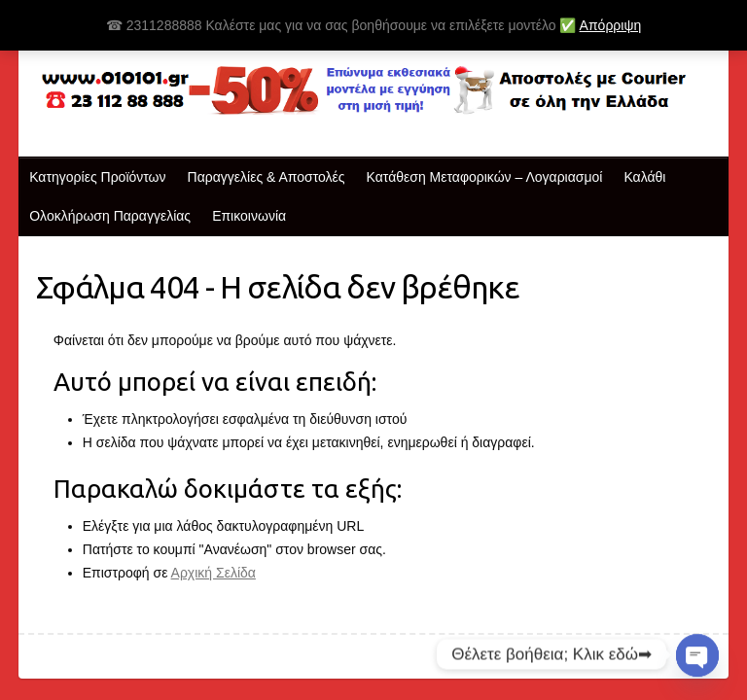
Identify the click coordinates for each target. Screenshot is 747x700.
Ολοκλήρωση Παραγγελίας (110, 216)
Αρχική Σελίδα (213, 573)
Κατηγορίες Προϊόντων (97, 177)
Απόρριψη (611, 25)
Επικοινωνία (249, 216)
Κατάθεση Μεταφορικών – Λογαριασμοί (485, 177)
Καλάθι (644, 177)
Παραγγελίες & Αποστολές (267, 177)
